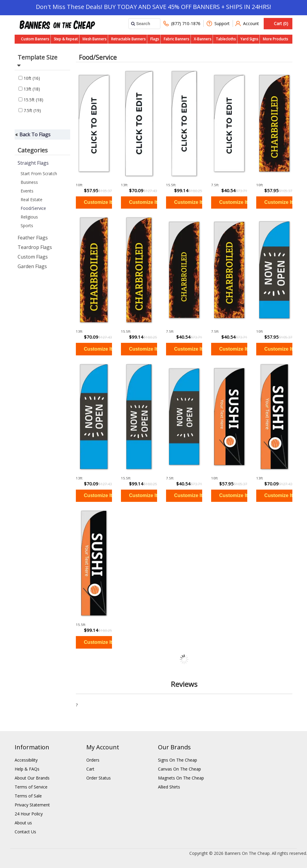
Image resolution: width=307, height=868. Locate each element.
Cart (90, 769)
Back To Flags (35, 135)
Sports (27, 226)
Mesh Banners (94, 39)
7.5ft (30, 110)
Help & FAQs (27, 769)
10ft (29, 78)
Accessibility (26, 760)
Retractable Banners (128, 39)
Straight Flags (33, 163)
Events (27, 191)
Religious (29, 217)
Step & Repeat (66, 39)
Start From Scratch (39, 174)
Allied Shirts (169, 787)
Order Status (99, 778)
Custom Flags (33, 257)
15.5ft (31, 100)
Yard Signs (249, 39)
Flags (155, 39)
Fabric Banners (176, 39)
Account (247, 23)
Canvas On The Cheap (179, 769)
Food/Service (33, 208)
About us (23, 823)
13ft (29, 89)
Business (29, 182)
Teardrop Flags (35, 247)
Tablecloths (226, 39)
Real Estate (32, 200)
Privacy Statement (32, 805)
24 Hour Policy (29, 814)
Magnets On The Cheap (181, 778)
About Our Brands (32, 778)
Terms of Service (31, 787)
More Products (275, 39)
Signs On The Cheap (178, 760)
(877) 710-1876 (182, 23)
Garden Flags (32, 266)
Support (218, 23)
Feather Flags (33, 238)
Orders (93, 760)
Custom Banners (35, 39)
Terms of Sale (28, 796)
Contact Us (25, 832)
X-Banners (202, 39)
